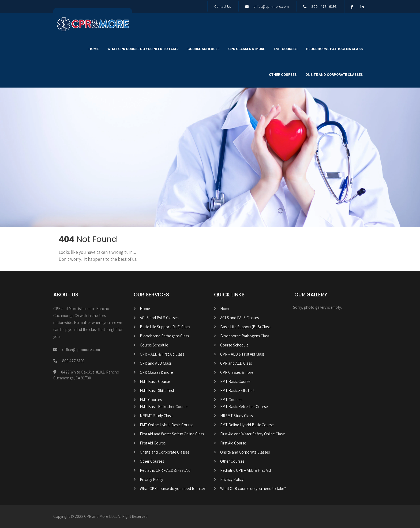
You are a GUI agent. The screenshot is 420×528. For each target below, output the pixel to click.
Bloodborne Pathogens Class (334, 49)
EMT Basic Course (155, 381)
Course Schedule (203, 49)
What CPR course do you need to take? (143, 49)
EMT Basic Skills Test (157, 391)
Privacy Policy (151, 479)
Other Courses (283, 75)
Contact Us (223, 6)
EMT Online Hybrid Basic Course (167, 425)
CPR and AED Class (156, 363)
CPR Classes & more (247, 49)
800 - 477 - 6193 (324, 6)
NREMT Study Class (156, 416)
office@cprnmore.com (271, 6)
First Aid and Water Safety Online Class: (172, 434)
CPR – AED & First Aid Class (162, 354)
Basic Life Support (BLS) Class (165, 327)
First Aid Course (153, 443)
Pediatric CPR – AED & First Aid (165, 470)
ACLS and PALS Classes (159, 318)
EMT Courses (286, 49)
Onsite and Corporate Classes (334, 75)
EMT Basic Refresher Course (164, 407)
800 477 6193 (73, 361)
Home (93, 49)
